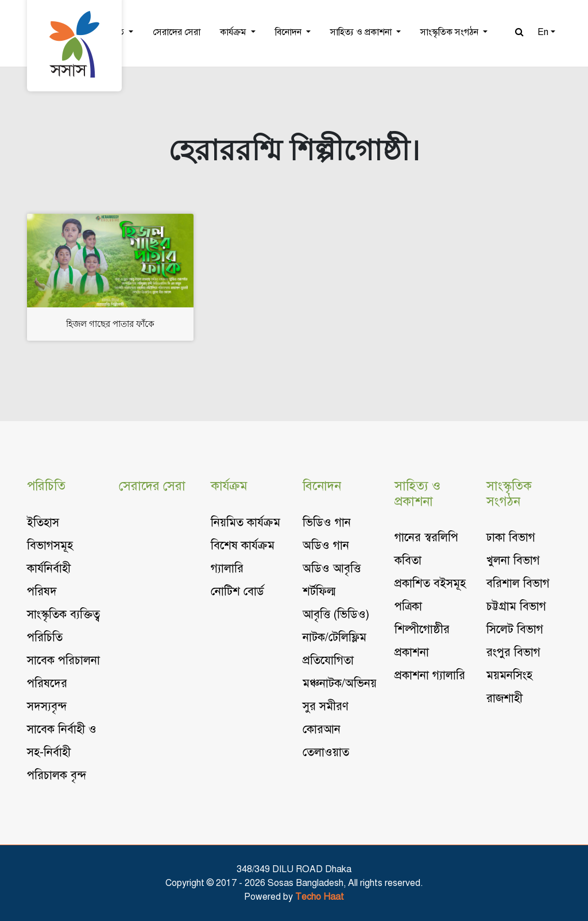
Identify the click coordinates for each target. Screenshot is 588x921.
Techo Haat (320, 897)
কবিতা (408, 560)
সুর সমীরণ (326, 706)
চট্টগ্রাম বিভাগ (516, 606)
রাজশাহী (504, 698)
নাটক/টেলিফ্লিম (334, 637)
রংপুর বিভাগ (513, 652)
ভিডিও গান (327, 523)
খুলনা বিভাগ (513, 560)
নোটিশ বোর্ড (237, 591)
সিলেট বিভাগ (515, 629)
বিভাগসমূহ (50, 546)
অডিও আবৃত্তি (332, 569)
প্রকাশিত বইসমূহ (430, 583)
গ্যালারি (227, 569)
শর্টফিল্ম (319, 591)
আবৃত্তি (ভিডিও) (336, 614)
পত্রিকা (408, 606)
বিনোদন (289, 32)
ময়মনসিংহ (509, 675)
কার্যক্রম (234, 32)
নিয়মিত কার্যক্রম (245, 523)
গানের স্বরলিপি (426, 537)
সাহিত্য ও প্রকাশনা (362, 32)
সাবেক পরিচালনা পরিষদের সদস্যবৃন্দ (63, 683)
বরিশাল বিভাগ (518, 583)
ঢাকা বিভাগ (511, 537)
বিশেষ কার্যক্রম (243, 546)
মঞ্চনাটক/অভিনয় (340, 683)
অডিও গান (326, 546)
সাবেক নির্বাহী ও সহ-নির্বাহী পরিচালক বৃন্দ (62, 752)
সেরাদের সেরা (177, 32)
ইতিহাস (43, 523)
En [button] (543, 32)
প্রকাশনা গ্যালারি (430, 675)
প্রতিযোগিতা (328, 660)
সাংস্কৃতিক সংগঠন (450, 32)
